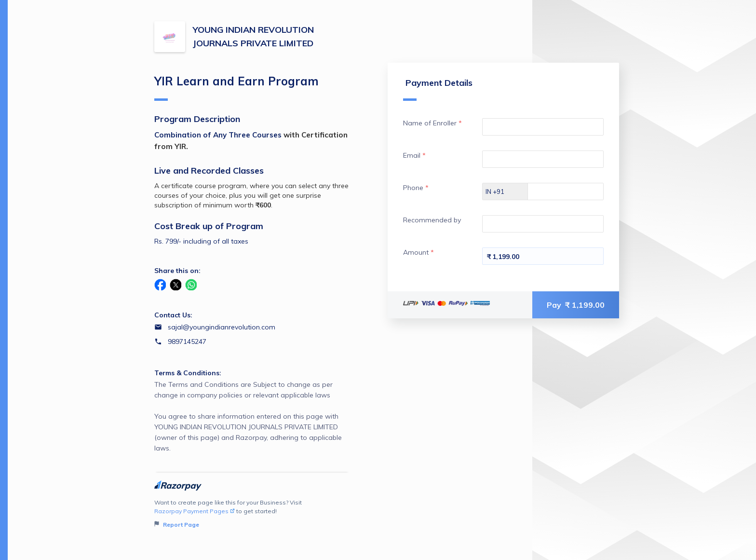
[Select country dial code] (505, 191)
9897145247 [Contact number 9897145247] (187, 341)
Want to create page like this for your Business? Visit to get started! (252, 514)
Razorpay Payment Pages (195, 511)
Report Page (177, 525)
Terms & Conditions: (188, 373)
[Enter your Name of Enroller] (543, 127)
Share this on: (177, 271)
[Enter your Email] (543, 159)
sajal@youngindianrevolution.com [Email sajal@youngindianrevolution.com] (222, 327)
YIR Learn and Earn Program (236, 87)
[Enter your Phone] (574, 191)
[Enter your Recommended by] (543, 224)
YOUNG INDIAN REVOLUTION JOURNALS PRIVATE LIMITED (253, 36)
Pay (576, 305)
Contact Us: (173, 315)
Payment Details (438, 89)
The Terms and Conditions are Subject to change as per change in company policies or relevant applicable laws (252, 417)
